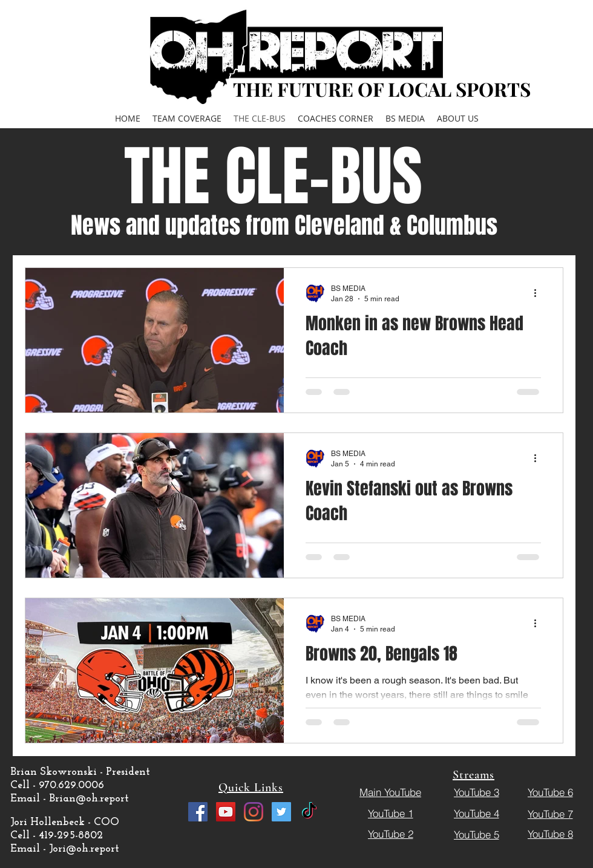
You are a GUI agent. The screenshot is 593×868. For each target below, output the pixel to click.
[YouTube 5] (476, 834)
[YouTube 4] (476, 813)
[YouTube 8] (550, 834)
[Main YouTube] (390, 792)
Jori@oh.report (84, 849)
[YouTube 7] (550, 814)
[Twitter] (281, 812)
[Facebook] (198, 812)
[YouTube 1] (390, 813)
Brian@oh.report (89, 799)
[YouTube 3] (476, 792)
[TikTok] (309, 812)
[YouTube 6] (550, 792)
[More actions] (539, 293)
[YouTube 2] (390, 834)
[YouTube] (226, 812)
